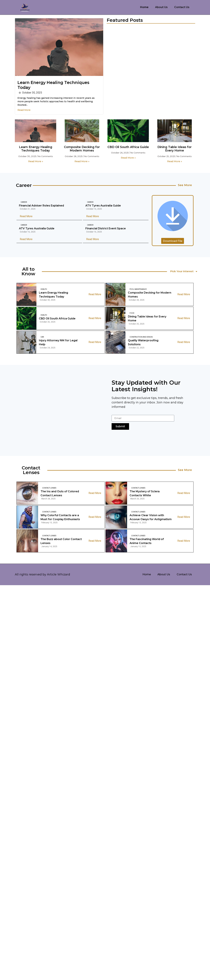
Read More (24, 110)
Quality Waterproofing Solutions (143, 343)
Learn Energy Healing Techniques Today (36, 149)
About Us (161, 7)
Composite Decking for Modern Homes (82, 149)
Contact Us (182, 7)
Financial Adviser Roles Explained (41, 206)
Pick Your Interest (185, 272)
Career (24, 202)
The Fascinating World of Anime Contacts (147, 541)
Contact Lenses (49, 488)
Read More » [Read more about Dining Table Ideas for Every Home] (175, 161)
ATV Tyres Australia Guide (103, 206)
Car (42, 337)
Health (44, 290)
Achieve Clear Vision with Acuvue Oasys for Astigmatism (151, 518)
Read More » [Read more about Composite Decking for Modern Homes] (82, 161)
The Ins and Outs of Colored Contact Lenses (60, 494)
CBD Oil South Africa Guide (128, 147)
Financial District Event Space (106, 229)
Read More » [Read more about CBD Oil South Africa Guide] (128, 158)
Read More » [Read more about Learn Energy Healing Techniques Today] (36, 161)
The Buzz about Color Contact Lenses (61, 541)
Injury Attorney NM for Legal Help (58, 343)
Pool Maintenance (138, 290)
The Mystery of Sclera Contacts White (145, 494)
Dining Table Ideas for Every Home (174, 149)
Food (132, 313)
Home (144, 7)
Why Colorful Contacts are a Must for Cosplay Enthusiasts (60, 518)
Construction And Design (141, 337)
